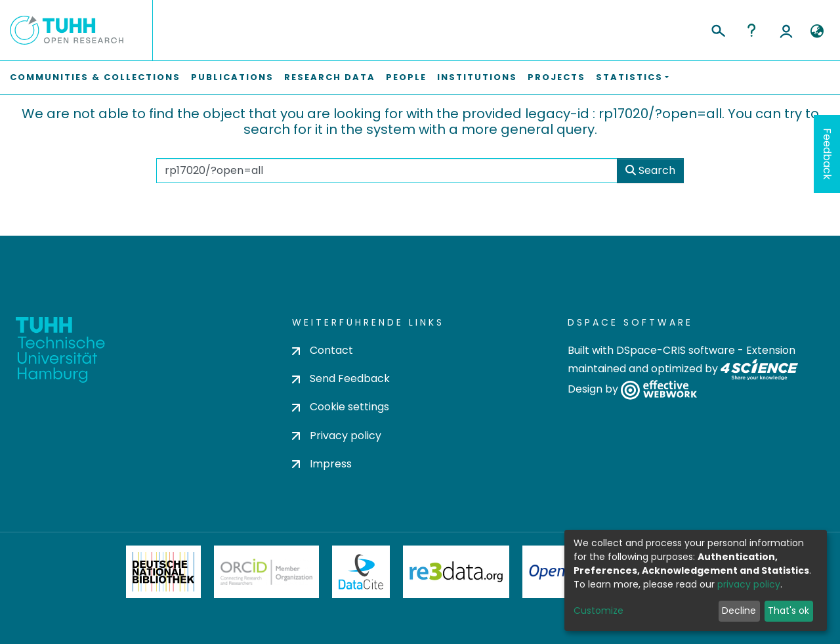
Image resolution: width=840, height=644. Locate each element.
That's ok (788, 611)
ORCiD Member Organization (266, 572)
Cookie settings (341, 407)
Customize (598, 611)
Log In (786, 30)
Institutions (477, 77)
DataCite (361, 572)
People (406, 77)
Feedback (827, 154)
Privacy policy (337, 436)
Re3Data (456, 572)
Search (650, 170)
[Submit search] (718, 29)
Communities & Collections (95, 77)
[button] (817, 32)
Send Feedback (341, 378)
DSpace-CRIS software (676, 350)
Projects (556, 77)
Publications (232, 77)
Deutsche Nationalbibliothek (163, 572)
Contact (323, 350)
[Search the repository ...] (387, 171)
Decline (739, 611)
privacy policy (749, 584)
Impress (322, 464)
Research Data (330, 77)
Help (751, 30)
